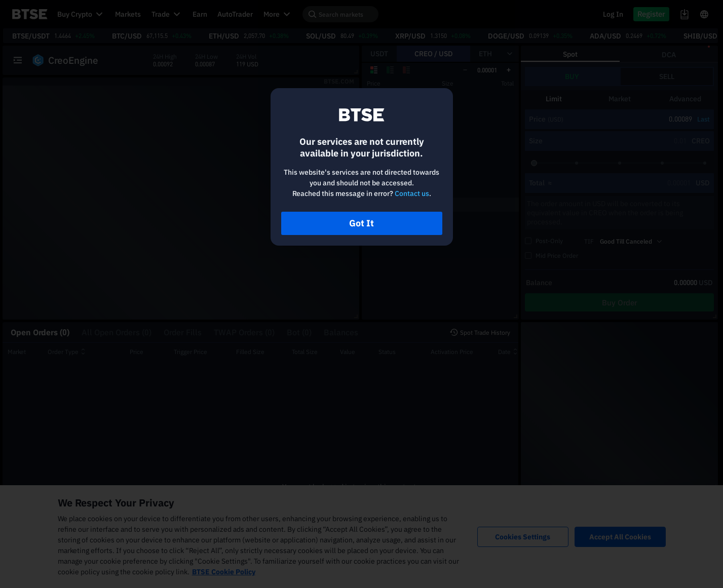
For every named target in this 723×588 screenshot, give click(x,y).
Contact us (412, 193)
